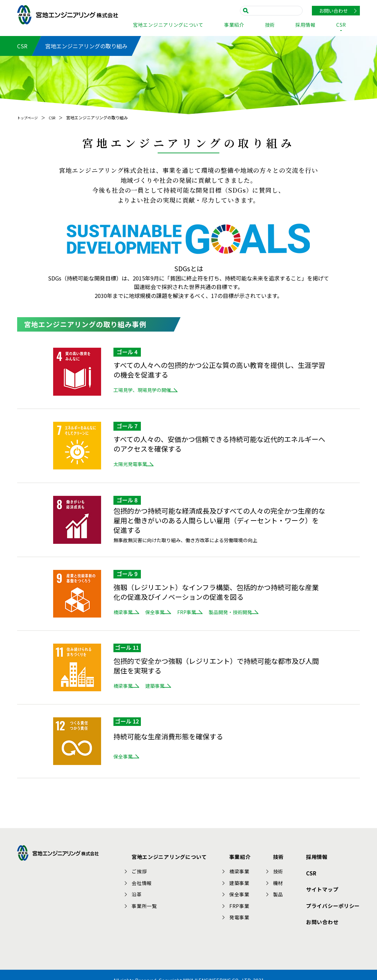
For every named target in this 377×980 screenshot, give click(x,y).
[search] (273, 10)
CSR (341, 25)
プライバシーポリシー (331, 891)
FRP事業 (212, 612)
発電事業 (244, 913)
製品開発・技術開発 (268, 612)
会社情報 (148, 879)
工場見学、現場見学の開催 (142, 390)
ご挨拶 (146, 867)
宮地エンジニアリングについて (168, 25)
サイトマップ (320, 879)
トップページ (29, 117)
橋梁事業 (123, 612)
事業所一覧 (151, 902)
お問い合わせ (333, 11)
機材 (282, 879)
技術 (270, 25)
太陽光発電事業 (130, 464)
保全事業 (168, 612)
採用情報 (306, 25)
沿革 (143, 890)
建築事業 (168, 686)
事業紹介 (234, 25)
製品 (282, 890)
